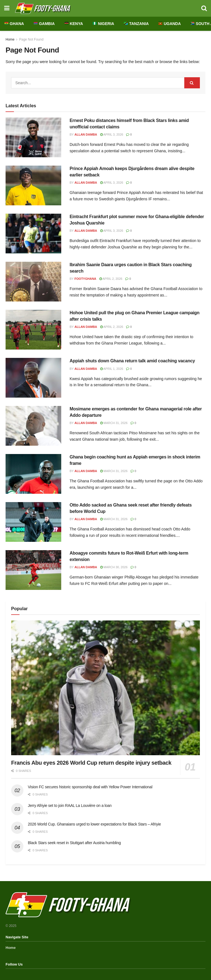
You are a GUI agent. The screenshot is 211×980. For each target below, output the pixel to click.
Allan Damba (86, 134)
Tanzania (136, 24)
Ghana (14, 24)
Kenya (74, 24)
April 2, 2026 (111, 279)
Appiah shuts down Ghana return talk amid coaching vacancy (132, 361)
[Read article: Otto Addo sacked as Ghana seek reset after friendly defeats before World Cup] (33, 522)
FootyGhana (85, 279)
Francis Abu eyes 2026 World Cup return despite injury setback (91, 763)
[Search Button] (204, 8)
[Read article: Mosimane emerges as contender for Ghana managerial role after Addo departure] (33, 426)
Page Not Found (31, 39)
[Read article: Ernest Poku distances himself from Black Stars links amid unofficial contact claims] (33, 137)
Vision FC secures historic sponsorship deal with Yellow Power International (90, 787)
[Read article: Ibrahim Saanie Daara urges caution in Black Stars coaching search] (33, 282)
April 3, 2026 (112, 134)
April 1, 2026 (112, 369)
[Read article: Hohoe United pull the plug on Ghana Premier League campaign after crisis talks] (33, 330)
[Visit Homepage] (105, 8)
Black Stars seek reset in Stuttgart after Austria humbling (74, 843)
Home (10, 39)
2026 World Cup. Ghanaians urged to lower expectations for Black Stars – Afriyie (94, 824)
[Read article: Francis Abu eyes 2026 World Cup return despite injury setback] (105, 688)
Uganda (170, 24)
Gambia (44, 24)
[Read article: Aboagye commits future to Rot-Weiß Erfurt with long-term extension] (33, 570)
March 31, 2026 (114, 423)
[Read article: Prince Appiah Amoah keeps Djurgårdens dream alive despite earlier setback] (33, 185)
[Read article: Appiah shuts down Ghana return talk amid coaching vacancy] (33, 378)
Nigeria (103, 24)
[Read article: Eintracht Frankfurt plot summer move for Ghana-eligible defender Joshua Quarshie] (33, 234)
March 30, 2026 (114, 567)
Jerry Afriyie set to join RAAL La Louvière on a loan (70, 806)
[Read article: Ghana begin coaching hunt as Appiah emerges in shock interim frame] (33, 474)
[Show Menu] (7, 8)
